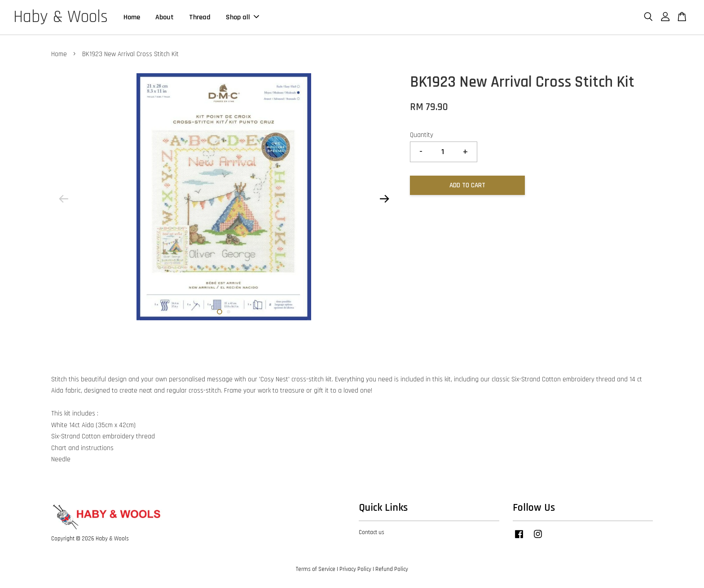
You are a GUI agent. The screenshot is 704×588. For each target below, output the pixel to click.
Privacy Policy (355, 569)
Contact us (372, 533)
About (165, 17)
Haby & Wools (61, 18)
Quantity (422, 135)
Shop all (242, 17)
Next (384, 199)
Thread (200, 17)
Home (132, 17)
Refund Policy (392, 569)
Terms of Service (316, 569)
